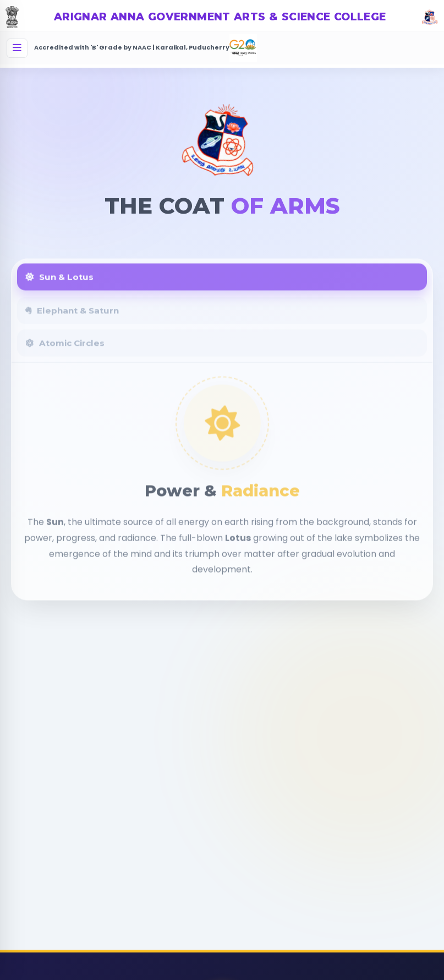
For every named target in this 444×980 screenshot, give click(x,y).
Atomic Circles (65, 350)
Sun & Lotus (59, 284)
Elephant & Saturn (72, 317)
